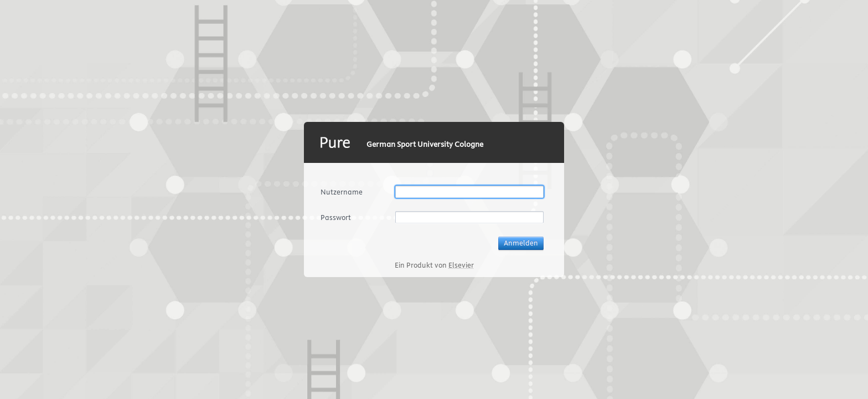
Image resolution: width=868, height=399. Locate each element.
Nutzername (342, 192)
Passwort (336, 217)
